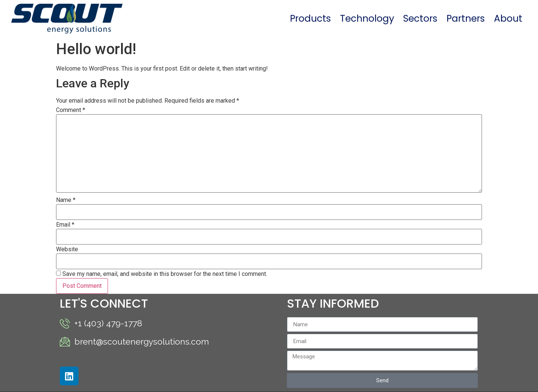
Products (310, 18)
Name (66, 200)
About (508, 18)
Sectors (420, 18)
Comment (71, 110)
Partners (466, 18)
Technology (367, 18)
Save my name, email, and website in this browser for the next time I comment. (165, 274)
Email (65, 225)
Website (67, 249)
